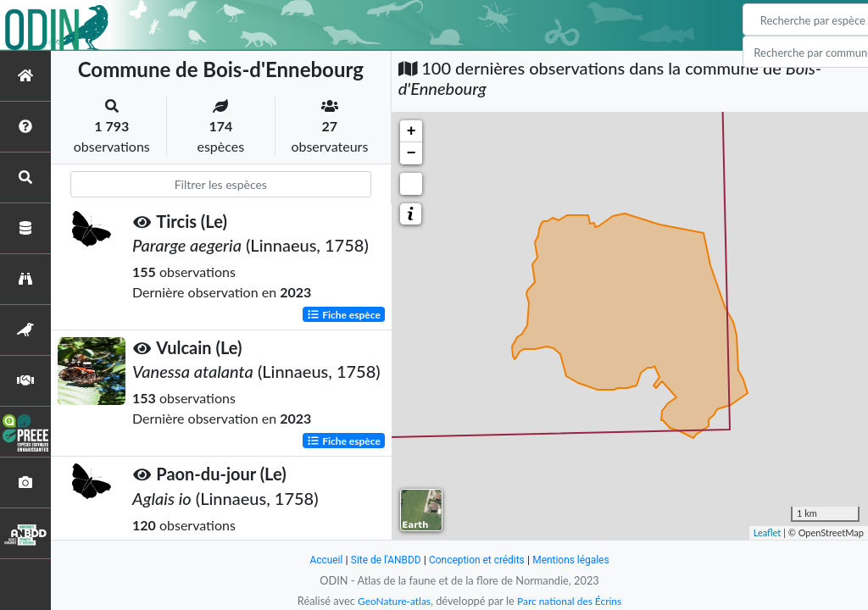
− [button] (412, 153)
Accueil (317, 560)
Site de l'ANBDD (381, 560)
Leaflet (768, 532)
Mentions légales (579, 560)
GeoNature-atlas (390, 601)
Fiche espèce (344, 314)
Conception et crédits (478, 560)
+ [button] (412, 131)
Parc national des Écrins (572, 601)
